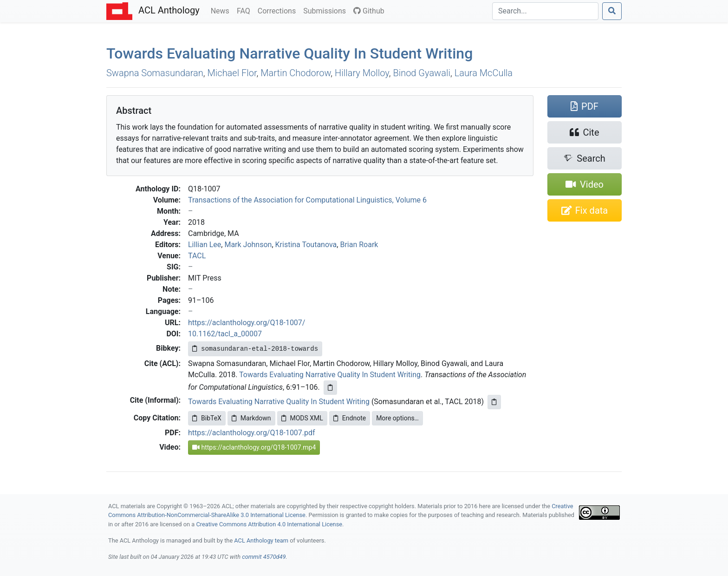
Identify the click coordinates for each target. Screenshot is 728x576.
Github (369, 11)
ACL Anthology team (261, 540)
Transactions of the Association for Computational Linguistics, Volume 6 (307, 200)
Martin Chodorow (296, 73)
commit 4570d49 (264, 557)
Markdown (251, 418)
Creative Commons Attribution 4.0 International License (269, 524)
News (222, 10)
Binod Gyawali (421, 73)
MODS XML (302, 418)
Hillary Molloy (362, 73)
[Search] (545, 11)
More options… (397, 418)
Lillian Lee (205, 245)
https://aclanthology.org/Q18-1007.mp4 (254, 447)
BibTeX (207, 418)
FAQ (245, 10)
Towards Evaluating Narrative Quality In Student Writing (289, 53)
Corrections (279, 10)
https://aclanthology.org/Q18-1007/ (247, 323)
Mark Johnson (248, 245)
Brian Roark (359, 245)
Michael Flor (232, 73)
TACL (197, 256)
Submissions (326, 10)
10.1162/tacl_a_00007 (225, 334)
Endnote (350, 418)
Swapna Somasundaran (155, 73)
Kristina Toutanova (306, 245)
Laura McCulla (484, 73)
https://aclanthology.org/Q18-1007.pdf (252, 433)
